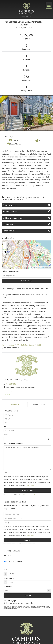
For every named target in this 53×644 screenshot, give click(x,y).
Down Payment (9, 578)
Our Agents (8, 394)
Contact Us (8, 391)
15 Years (18, 561)
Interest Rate (8, 587)
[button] (4, 113)
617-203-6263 (28, 17)
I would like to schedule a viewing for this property (27, 458)
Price (5, 570)
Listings (11, 345)
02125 (39, 345)
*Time (6, 435)
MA (18, 345)
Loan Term (7, 555)
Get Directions (27, 281)
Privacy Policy (30, 485)
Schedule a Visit (39, 405)
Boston (32, 345)
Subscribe (27, 540)
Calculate (27, 595)
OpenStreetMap (40, 268)
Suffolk (24, 345)
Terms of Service (34, 495)
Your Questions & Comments (13, 443)
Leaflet (32, 268)
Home (4, 345)
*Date (5, 426)
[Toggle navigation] (49, 5)
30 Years (8, 561)
